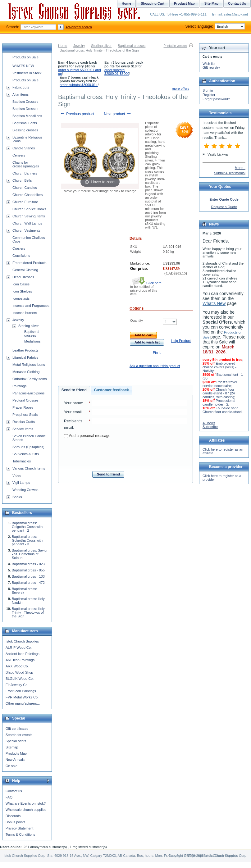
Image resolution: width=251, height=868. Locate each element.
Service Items (23, 429)
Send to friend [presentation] (74, 390)
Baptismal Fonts (25, 123)
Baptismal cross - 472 (28, 583)
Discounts (13, 816)
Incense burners (25, 313)
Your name (73, 403)
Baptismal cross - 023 (28, 564)
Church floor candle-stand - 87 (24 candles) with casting (219, 393)
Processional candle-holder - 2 (219, 402)
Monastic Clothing (26, 372)
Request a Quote (224, 207)
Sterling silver (101, 46)
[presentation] (125, 453)
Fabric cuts (21, 87)
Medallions (32, 341)
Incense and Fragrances (31, 306)
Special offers (16, 741)
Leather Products (25, 350)
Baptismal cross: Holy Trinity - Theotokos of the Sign (28, 612)
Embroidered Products (29, 263)
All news (209, 423)
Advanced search (79, 27)
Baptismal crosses (132, 46)
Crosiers (19, 248)
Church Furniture (25, 202)
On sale (11, 766)
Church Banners (25, 173)
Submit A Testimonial (230, 173)
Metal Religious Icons (29, 365)
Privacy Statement (19, 828)
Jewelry (79, 46)
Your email (73, 412)
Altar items (21, 94)
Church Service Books (29, 209)
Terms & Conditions (20, 834)
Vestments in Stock (27, 73)
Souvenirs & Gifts (26, 454)
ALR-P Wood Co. (19, 648)
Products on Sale (25, 57)
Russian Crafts (24, 422)
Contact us (14, 791)
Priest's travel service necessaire (220, 384)
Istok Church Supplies (22, 641)
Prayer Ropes (23, 407)
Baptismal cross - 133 (28, 576)
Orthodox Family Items (30, 379)
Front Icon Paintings (21, 691)
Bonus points (16, 822)
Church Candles (25, 188)
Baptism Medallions (27, 116)
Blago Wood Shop (19, 672)
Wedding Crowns (25, 490)
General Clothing (25, 270)
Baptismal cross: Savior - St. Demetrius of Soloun (30, 554)
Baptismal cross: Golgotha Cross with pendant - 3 (27, 540)
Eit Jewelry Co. (17, 685)
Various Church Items (29, 468)
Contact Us (237, 3)
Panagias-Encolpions (28, 393)
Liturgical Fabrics (25, 357)
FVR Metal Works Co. (22, 697)
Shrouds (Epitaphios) (28, 447)
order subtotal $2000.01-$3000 (117, 72)
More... (240, 168)
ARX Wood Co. (17, 666)
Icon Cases (21, 284)
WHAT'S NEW (23, 66)
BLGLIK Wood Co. (20, 679)
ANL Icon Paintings (20, 660)
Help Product (181, 341)
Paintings (19, 386)
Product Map (184, 3)
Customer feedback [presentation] (112, 390)
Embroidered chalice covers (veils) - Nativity (219, 367)
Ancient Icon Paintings (23, 654)
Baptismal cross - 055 (28, 570)
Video (17, 475)
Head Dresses (23, 277)
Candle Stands (24, 148)
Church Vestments (26, 230)
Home (63, 46)
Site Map (211, 3)
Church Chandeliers (27, 195)
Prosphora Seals (25, 415)
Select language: (215, 26)
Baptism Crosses (25, 102)
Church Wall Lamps (27, 223)
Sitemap (12, 747)
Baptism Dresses (25, 109)
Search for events (19, 735)
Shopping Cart (153, 3)
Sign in (208, 90)
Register (209, 95)
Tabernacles (22, 461)
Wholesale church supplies (26, 810)
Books (17, 497)
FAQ (9, 797)
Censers (19, 155)
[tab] (74, 390)
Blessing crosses (25, 130)
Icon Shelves (22, 291)
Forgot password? (216, 99)
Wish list (209, 64)
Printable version (175, 46)
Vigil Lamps (21, 483)
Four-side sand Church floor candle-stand (222, 410)
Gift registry (211, 67)
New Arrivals (15, 760)
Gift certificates (17, 729)
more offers (181, 89)
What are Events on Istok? (26, 803)
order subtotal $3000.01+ (79, 85)
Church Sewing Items (29, 216)
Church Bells (22, 180)
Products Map (16, 753)
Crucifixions (21, 256)
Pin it (157, 352)
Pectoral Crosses (25, 400)
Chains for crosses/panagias (26, 164)
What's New (214, 303)
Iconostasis (21, 298)
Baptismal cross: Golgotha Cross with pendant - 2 (27, 527)
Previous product (77, 114)
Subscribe (210, 427)
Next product (118, 114)
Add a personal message (87, 436)
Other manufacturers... (23, 703)
